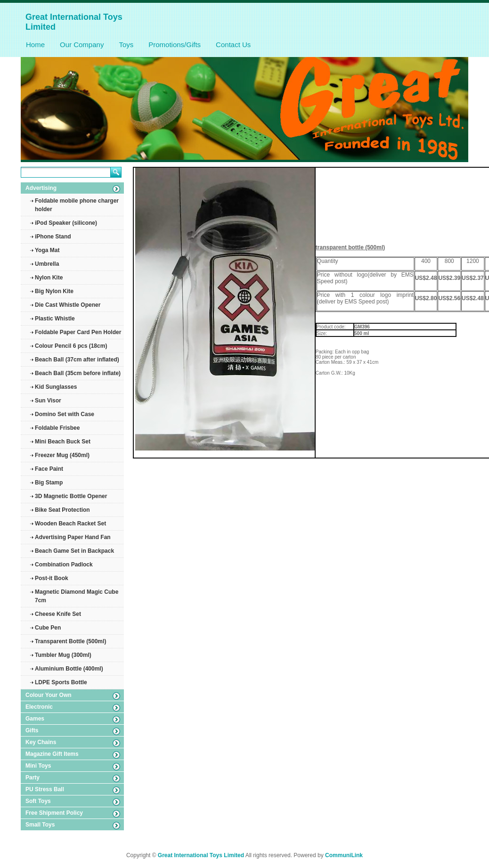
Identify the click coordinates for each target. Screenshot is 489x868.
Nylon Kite (49, 278)
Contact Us (233, 45)
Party (33, 778)
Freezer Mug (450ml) (62, 455)
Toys (126, 45)
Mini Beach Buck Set (63, 442)
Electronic (39, 707)
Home (35, 45)
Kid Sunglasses (56, 387)
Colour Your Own (49, 695)
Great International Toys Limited (201, 855)
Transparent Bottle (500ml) (70, 641)
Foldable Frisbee (57, 428)
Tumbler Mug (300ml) (63, 655)
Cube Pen (48, 628)
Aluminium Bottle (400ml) (69, 669)
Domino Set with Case (65, 414)
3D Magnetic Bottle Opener (71, 496)
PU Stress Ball (45, 789)
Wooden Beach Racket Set (70, 524)
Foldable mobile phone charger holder (77, 205)
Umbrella (47, 264)
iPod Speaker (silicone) (66, 223)
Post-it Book (52, 578)
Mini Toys (38, 766)
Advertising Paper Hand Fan (73, 537)
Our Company (82, 45)
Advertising (41, 188)
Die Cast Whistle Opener (68, 305)
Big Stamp (49, 483)
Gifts (32, 730)
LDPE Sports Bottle (61, 682)
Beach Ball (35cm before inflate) (78, 373)
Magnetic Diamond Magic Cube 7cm (77, 596)
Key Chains (41, 742)
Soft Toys (38, 801)
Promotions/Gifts (175, 45)
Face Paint (49, 469)
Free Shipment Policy (54, 813)
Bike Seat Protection (62, 510)
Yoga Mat (47, 250)
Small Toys (40, 825)
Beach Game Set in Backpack (74, 551)
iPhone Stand (53, 237)
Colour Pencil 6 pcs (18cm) (71, 346)
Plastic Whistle (55, 319)
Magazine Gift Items (52, 754)
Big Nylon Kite (54, 291)
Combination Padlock (64, 565)
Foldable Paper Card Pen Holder (78, 332)
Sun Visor (48, 401)
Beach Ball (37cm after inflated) (77, 360)
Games (35, 719)
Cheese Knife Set (58, 614)
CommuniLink (344, 855)
